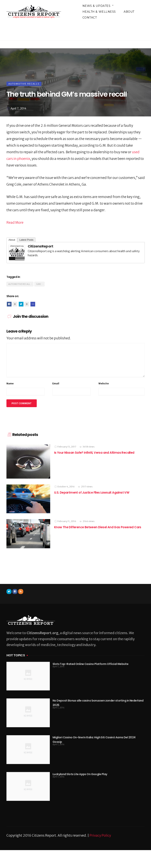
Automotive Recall (19, 284)
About (129, 12)
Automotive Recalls (24, 84)
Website (104, 383)
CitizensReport (41, 246)
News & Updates (96, 6)
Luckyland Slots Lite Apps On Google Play (80, 774)
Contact (90, 18)
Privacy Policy (100, 835)
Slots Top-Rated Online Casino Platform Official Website (90, 664)
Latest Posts (26, 240)
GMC (39, 284)
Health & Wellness (99, 12)
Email (56, 383)
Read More (15, 223)
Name (10, 383)
